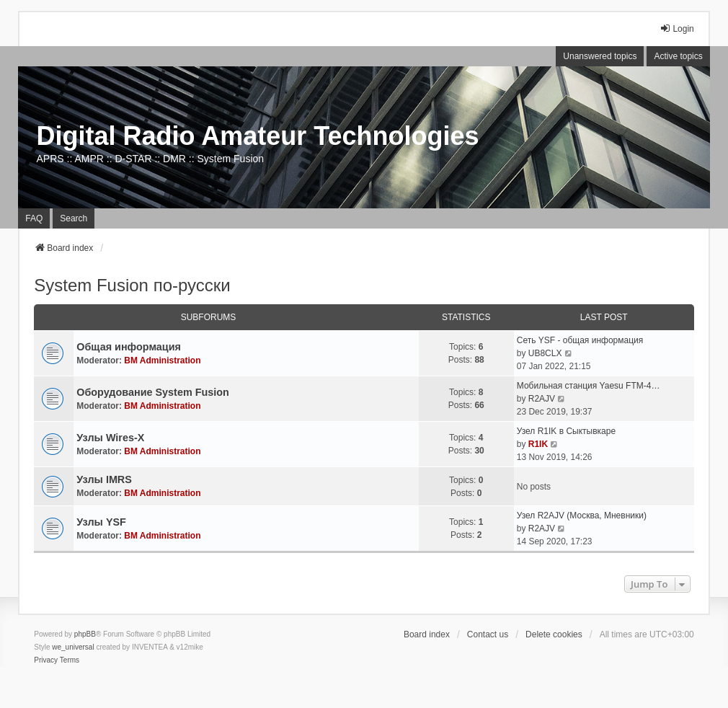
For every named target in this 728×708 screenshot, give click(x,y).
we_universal (73, 647)
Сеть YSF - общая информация (580, 340)
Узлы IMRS (104, 479)
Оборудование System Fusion (153, 392)
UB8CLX (545, 353)
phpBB (85, 634)
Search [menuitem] (74, 218)
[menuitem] (46, 660)
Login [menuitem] (676, 28)
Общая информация (129, 347)
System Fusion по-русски (132, 285)
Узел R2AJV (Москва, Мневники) (582, 515)
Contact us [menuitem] (488, 634)
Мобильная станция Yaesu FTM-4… (589, 386)
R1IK (538, 444)
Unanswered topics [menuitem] (600, 56)
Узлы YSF (101, 522)
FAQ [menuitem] (34, 218)
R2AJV (542, 399)
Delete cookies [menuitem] (554, 634)
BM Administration (162, 360)
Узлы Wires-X (110, 438)
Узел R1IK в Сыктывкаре (566, 431)
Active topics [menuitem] (678, 56)
